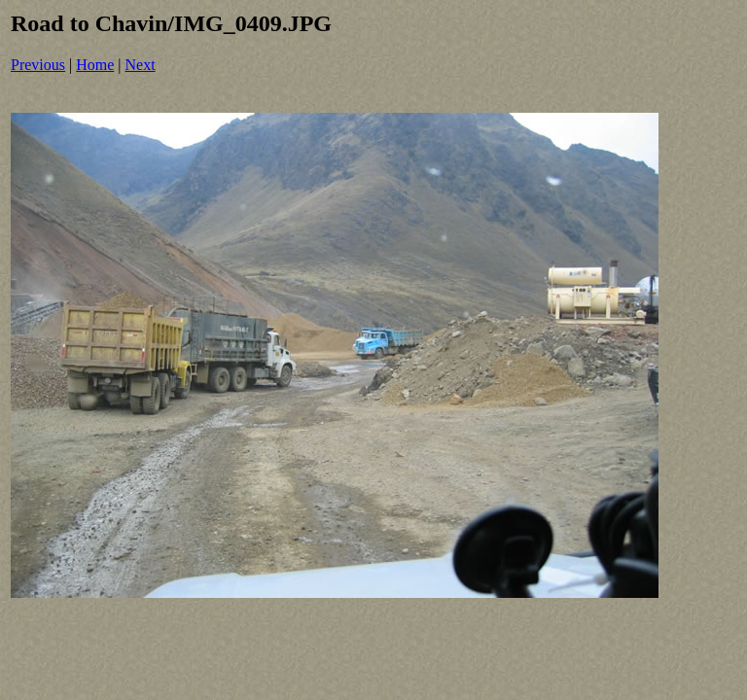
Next (141, 65)
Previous (38, 65)
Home (95, 65)
